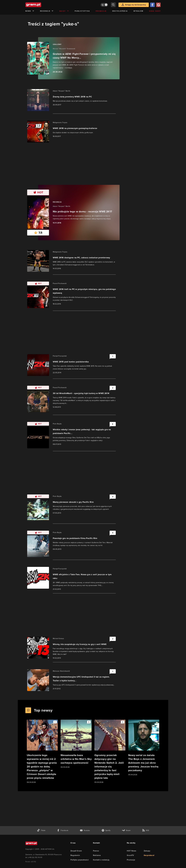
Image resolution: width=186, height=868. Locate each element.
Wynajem (138, 11)
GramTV (130, 855)
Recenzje (47, 11)
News (30, 11)
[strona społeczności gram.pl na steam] (126, 830)
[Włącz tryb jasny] (104, 5)
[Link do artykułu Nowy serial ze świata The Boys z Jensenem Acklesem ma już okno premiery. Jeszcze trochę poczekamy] (144, 748)
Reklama (97, 855)
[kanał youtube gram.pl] (85, 830)
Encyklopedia (120, 11)
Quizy (64, 11)
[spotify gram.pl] (106, 830)
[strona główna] (39, 5)
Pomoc (96, 851)
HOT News (132, 851)
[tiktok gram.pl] (41, 830)
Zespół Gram (76, 851)
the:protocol (149, 855)
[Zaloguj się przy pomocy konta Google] (158, 5)
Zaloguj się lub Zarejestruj (135, 5)
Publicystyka (82, 11)
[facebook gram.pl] (63, 830)
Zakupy (147, 851)
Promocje (101, 11)
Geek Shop (155, 11)
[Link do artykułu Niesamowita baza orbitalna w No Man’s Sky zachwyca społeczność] (76, 744)
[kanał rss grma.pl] (146, 830)
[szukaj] (113, 5)
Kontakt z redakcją (101, 860)
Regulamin (75, 855)
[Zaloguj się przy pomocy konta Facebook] (152, 5)
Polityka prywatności (80, 860)
